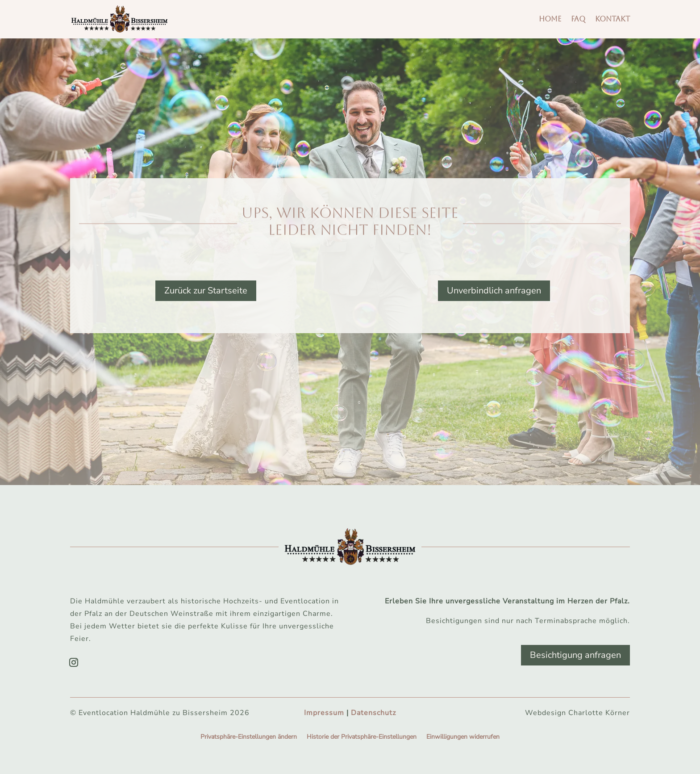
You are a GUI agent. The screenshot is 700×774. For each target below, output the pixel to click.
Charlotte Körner (599, 713)
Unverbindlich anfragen (494, 291)
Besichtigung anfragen (575, 655)
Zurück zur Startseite (206, 291)
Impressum (324, 713)
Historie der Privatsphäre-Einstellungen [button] (362, 737)
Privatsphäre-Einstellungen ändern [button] (249, 737)
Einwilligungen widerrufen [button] (463, 737)
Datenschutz (373, 713)
